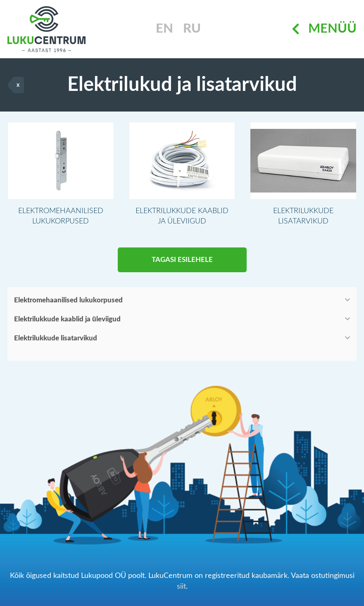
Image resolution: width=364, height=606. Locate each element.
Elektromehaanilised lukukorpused (68, 300)
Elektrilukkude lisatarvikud (56, 338)
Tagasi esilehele (182, 260)
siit (181, 586)
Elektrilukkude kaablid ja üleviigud (67, 319)
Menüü (324, 29)
